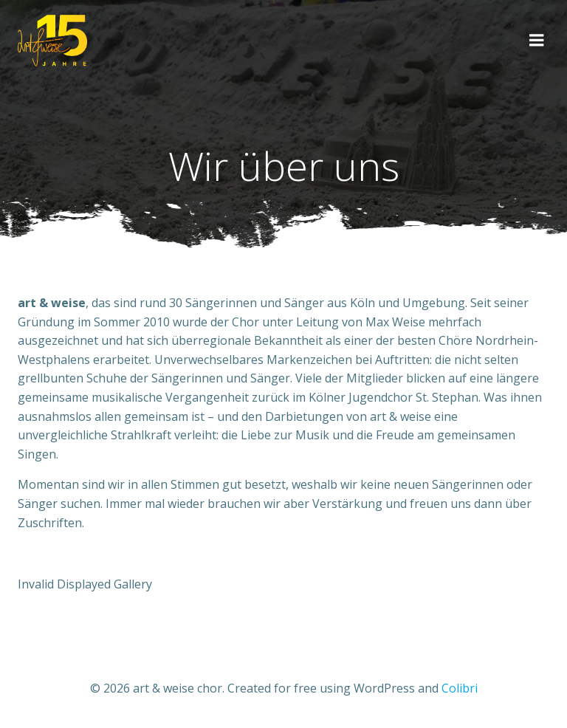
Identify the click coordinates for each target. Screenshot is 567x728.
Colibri (460, 688)
